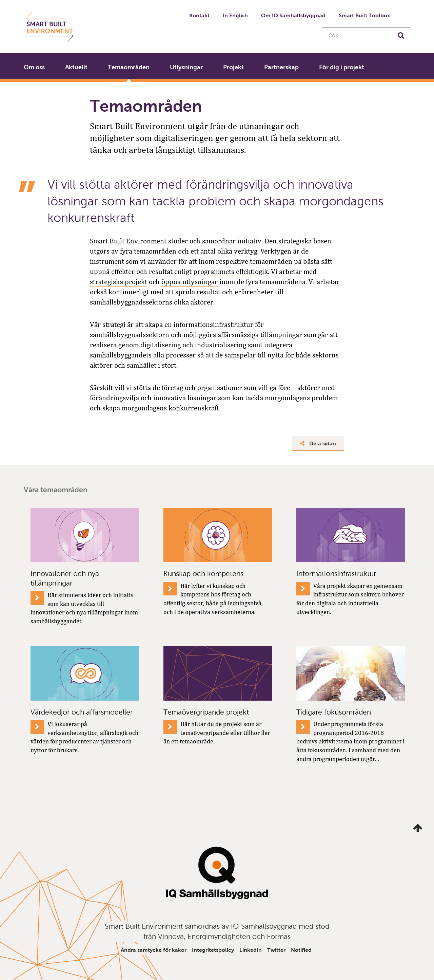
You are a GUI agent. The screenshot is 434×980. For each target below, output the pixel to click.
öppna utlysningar (190, 282)
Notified (301, 950)
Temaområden (129, 67)
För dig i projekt (342, 67)
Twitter (276, 950)
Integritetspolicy (213, 950)
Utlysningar (186, 67)
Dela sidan (318, 443)
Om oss (34, 67)
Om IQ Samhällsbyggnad (293, 15)
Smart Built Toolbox (364, 15)
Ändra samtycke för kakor (154, 950)
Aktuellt (76, 67)
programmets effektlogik (231, 272)
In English (235, 15)
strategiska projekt (119, 282)
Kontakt (199, 15)
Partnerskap (281, 67)
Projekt (233, 67)
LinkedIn (251, 950)
